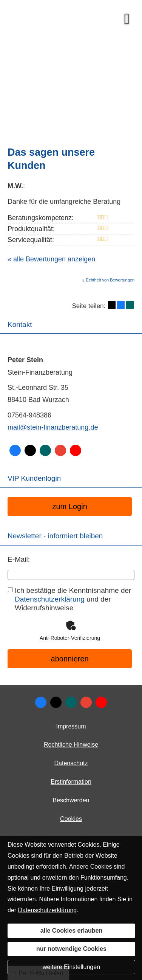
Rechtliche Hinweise (71, 745)
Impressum (71, 726)
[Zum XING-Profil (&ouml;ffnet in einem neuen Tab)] (71, 702)
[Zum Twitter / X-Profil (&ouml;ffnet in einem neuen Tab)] (56, 702)
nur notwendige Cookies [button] (71, 949)
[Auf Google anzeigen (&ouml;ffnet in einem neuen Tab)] (86, 702)
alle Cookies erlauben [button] (72, 931)
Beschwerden (71, 800)
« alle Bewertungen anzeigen (51, 259)
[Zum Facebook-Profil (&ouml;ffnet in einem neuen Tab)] (41, 702)
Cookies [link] (71, 819)
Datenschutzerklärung (48, 910)
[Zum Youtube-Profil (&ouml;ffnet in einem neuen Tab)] (101, 702)
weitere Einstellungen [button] (71, 967)
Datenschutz (71, 763)
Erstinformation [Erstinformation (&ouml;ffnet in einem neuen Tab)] (71, 782)
